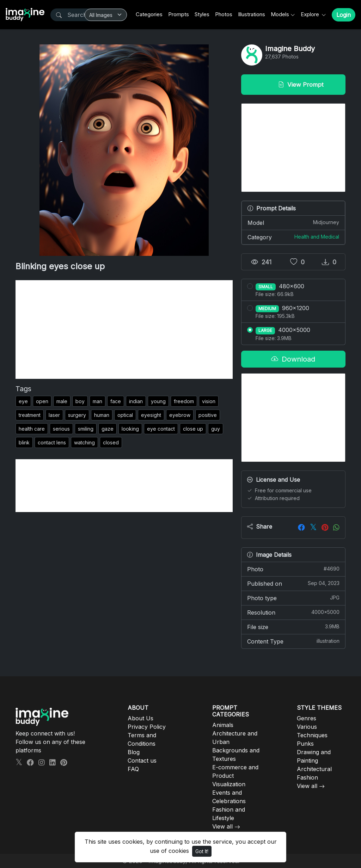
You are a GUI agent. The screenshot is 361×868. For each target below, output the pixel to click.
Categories (149, 14)
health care (32, 429)
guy (216, 429)
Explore (311, 14)
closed (111, 442)
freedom (184, 401)
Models (280, 14)
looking (130, 429)
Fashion (307, 777)
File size (293, 627)
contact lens (52, 442)
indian (136, 401)
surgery (77, 415)
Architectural (314, 769)
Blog (134, 752)
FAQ (133, 769)
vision (209, 401)
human (102, 415)
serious (61, 429)
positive (208, 415)
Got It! (202, 851)
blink (24, 442)
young (158, 401)
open (42, 401)
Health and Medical (317, 237)
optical (125, 415)
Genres (307, 718)
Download (293, 359)
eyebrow (180, 415)
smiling (86, 429)
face (116, 401)
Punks (305, 744)
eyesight (151, 415)
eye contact (161, 429)
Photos (224, 14)
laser (54, 415)
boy (80, 401)
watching (84, 442)
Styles (202, 14)
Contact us (142, 761)
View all (222, 826)
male (62, 401)
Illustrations (252, 14)
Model (293, 222)
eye (23, 401)
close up (193, 429)
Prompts (179, 14)
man (97, 401)
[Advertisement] (124, 330)
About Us (140, 718)
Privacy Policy (147, 727)
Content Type (293, 641)
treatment (30, 415)
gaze (108, 429)
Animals (223, 725)
